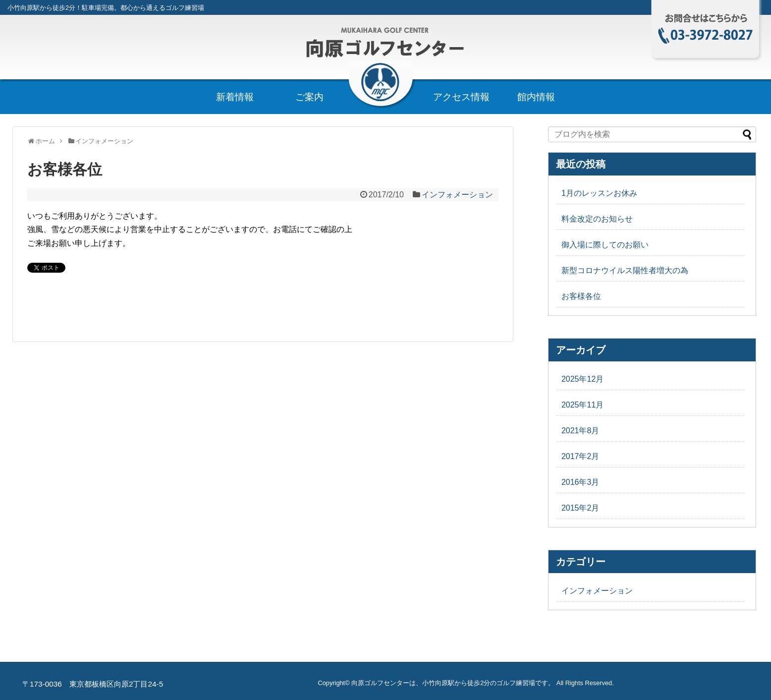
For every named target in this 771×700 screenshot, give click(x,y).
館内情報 (536, 97)
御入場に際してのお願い (605, 245)
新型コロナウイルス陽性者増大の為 (625, 270)
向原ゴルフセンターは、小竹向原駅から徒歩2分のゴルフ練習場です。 (453, 683)
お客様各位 (581, 296)
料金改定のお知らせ (597, 219)
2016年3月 (580, 482)
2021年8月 (580, 431)
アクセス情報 (461, 97)
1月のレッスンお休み (599, 193)
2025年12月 (582, 379)
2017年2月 (580, 456)
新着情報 (235, 97)
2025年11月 (582, 405)
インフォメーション (457, 195)
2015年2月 (580, 508)
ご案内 (309, 97)
